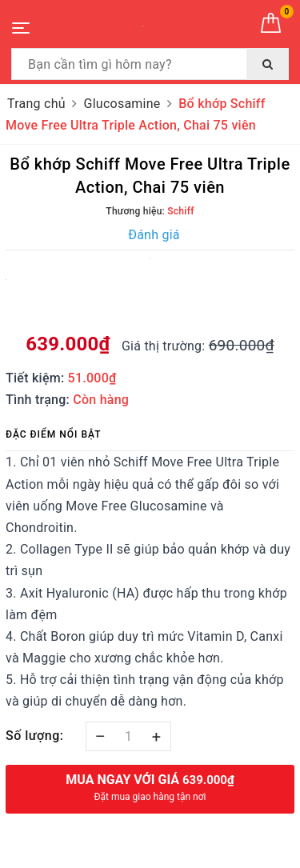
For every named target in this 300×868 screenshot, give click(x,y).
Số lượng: (35, 736)
